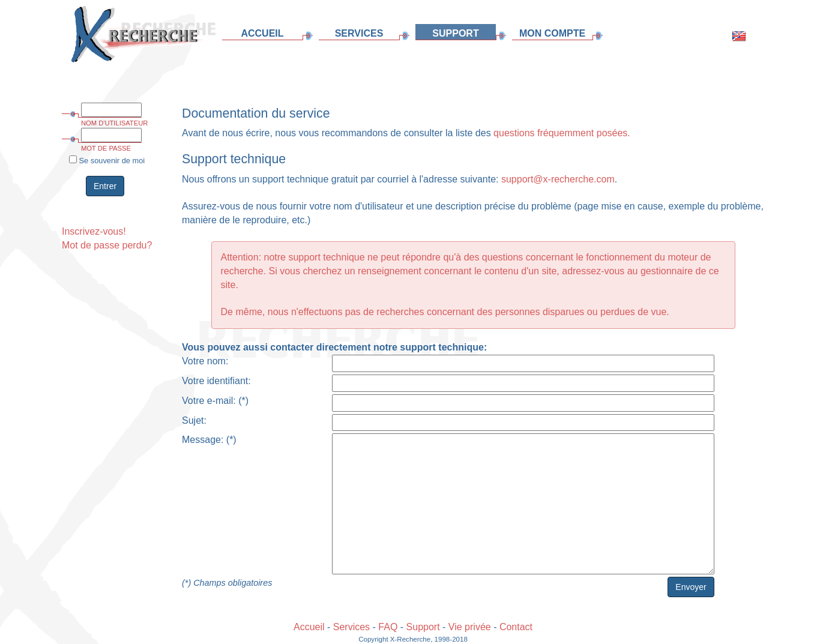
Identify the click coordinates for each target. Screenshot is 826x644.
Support (423, 627)
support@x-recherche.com (558, 179)
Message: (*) (209, 440)
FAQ (388, 627)
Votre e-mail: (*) (215, 401)
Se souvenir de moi (107, 160)
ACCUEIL (262, 33)
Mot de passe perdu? (107, 245)
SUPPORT (455, 33)
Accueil (309, 627)
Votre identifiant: (216, 381)
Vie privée (470, 627)
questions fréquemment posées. (562, 133)
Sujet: (194, 420)
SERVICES (359, 33)
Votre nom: (205, 361)
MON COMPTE (552, 33)
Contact (516, 627)
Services (351, 627)
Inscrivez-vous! (94, 231)
